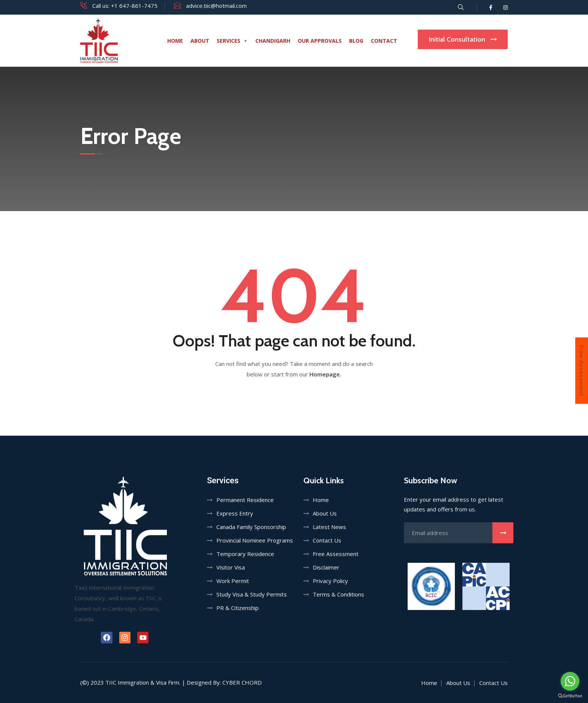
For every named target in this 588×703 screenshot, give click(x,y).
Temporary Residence (245, 554)
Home (175, 41)
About (200, 41)
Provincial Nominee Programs (255, 540)
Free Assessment (582, 371)
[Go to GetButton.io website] (570, 696)
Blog (356, 41)
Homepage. (325, 374)
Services (232, 41)
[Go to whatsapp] (570, 681)
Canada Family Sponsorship (251, 527)
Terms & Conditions (338, 594)
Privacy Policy (330, 581)
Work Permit (233, 581)
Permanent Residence (245, 500)
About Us (325, 513)
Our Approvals (320, 41)
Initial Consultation (463, 39)
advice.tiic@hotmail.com (216, 6)
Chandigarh (273, 41)
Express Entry (235, 513)
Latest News (329, 527)
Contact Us (327, 540)
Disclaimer (326, 567)
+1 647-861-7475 (134, 6)
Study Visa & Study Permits (252, 594)
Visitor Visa (231, 567)
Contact (384, 41)
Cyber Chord (242, 682)
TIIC (111, 682)
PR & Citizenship (238, 608)
